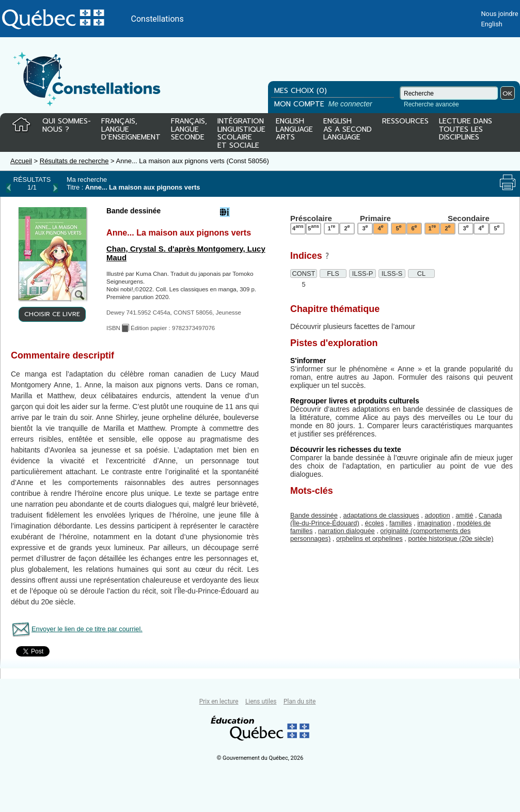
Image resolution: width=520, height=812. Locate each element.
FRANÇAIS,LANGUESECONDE (189, 130)
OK (508, 93)
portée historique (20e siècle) (451, 538)
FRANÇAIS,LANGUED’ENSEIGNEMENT (131, 130)
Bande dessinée (314, 515)
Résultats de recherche (74, 161)
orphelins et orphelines (369, 538)
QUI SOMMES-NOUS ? (67, 126)
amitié (464, 515)
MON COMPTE (324, 104)
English (491, 24)
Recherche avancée (431, 104)
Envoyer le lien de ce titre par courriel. (87, 629)
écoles (374, 523)
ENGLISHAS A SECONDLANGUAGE (348, 130)
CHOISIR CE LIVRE (52, 314)
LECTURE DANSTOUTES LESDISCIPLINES (466, 130)
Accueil (21, 161)
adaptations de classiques (381, 515)
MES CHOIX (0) (301, 91)
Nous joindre (499, 14)
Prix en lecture (219, 701)
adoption (437, 515)
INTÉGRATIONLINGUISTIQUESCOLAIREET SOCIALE (241, 131)
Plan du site (300, 701)
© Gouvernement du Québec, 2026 (260, 758)
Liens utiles (261, 701)
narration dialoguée (346, 531)
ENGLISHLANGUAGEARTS (294, 130)
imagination (434, 523)
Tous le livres (2, 686)
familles (400, 523)
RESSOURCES (405, 122)
